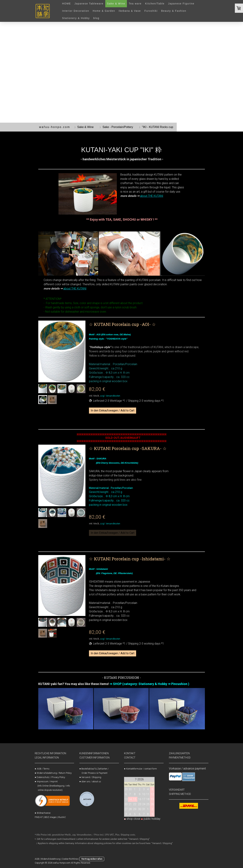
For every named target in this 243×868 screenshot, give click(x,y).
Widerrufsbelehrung (51, 859)
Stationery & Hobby (76, 18)
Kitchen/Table (155, 4)
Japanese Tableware (89, 4)
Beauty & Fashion (174, 11)
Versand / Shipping (91, 777)
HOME (67, 4)
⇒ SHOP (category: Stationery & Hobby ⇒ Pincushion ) (149, 684)
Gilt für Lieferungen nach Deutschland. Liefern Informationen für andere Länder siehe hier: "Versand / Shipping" (94, 839)
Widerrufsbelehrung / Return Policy (54, 773)
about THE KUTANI (152, 196)
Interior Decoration (76, 11)
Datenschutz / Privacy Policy (51, 777)
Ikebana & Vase (130, 11)
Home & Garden (104, 11)
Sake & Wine (116, 4)
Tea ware (135, 4)
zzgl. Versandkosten (110, 396)
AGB (37, 859)
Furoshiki (151, 11)
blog (96, 18)
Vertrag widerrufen (92, 859)
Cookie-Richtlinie (70, 859)
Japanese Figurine (181, 4)
